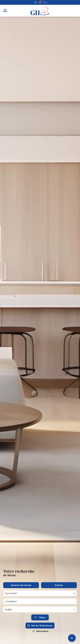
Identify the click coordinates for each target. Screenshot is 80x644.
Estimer (59, 588)
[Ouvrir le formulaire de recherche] (40, 621)
